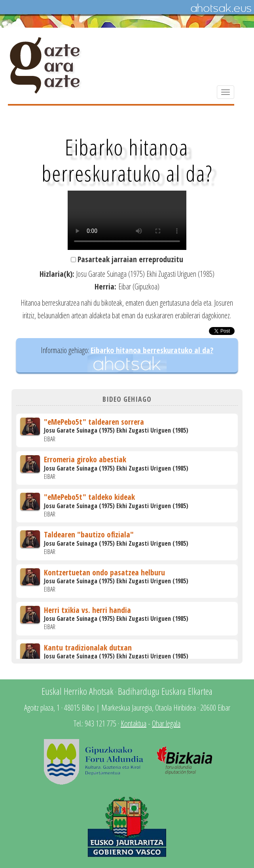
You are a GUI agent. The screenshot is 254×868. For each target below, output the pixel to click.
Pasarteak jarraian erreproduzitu (130, 259)
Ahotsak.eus (221, 8)
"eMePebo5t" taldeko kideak (89, 497)
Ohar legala (166, 723)
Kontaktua (134, 723)
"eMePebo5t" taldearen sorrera (94, 422)
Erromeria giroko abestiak (85, 459)
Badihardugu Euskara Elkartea (165, 691)
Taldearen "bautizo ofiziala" (89, 534)
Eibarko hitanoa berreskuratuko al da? (152, 350)
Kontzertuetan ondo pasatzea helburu (104, 572)
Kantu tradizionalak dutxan (88, 648)
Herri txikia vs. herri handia (87, 610)
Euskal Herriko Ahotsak (78, 691)
